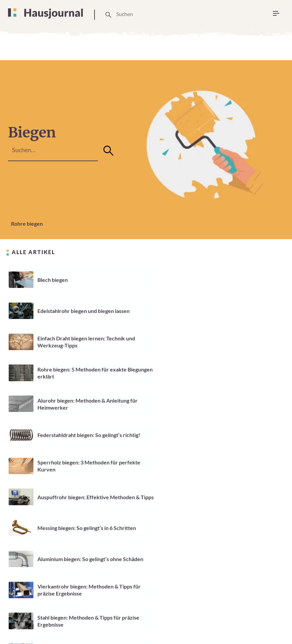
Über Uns (69, 619)
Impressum (203, 615)
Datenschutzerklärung (253, 615)
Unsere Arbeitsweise (108, 619)
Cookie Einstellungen (160, 619)
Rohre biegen (27, 224)
